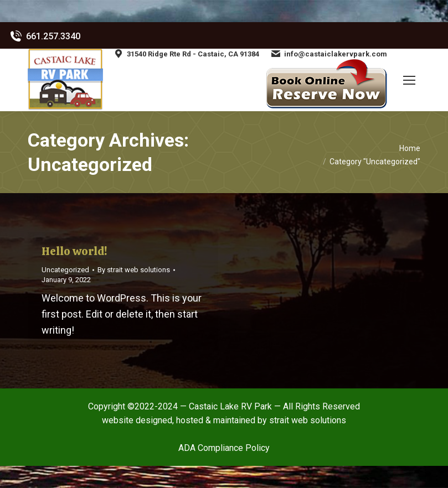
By (134, 270)
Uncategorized (65, 270)
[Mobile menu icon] (409, 80)
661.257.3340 (44, 37)
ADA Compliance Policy (224, 448)
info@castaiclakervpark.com (329, 54)
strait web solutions (308, 420)
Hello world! (74, 251)
